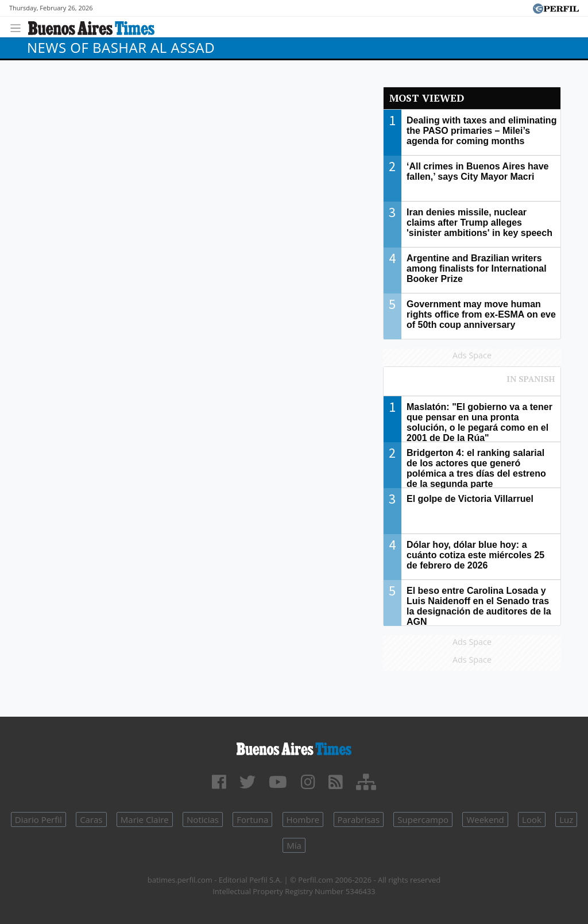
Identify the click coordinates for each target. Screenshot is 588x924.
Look (532, 819)
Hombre (303, 819)
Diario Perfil (38, 819)
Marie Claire (145, 819)
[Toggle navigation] (19, 27)
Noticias (203, 819)
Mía (294, 845)
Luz (566, 819)
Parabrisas (359, 819)
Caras (91, 819)
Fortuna (252, 819)
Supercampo (423, 819)
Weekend (485, 819)
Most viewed (427, 98)
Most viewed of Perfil (472, 384)
